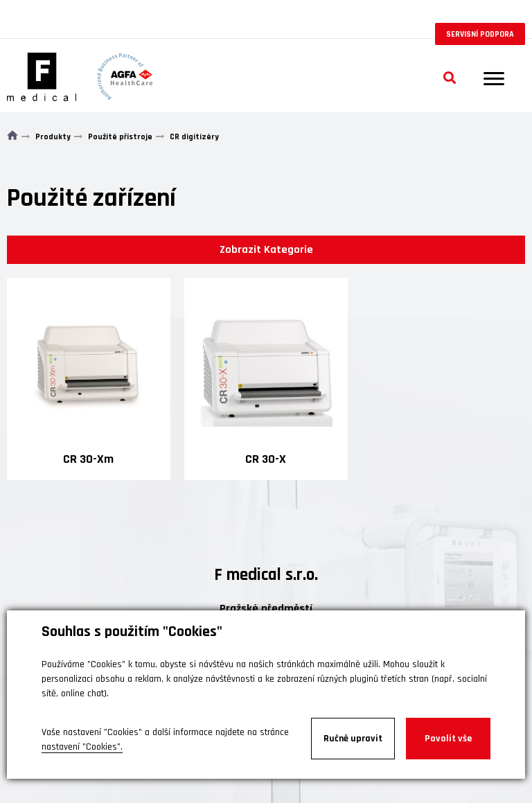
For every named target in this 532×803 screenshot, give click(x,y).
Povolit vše (448, 739)
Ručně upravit (353, 739)
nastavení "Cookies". (82, 747)
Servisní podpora (480, 34)
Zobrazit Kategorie (266, 250)
